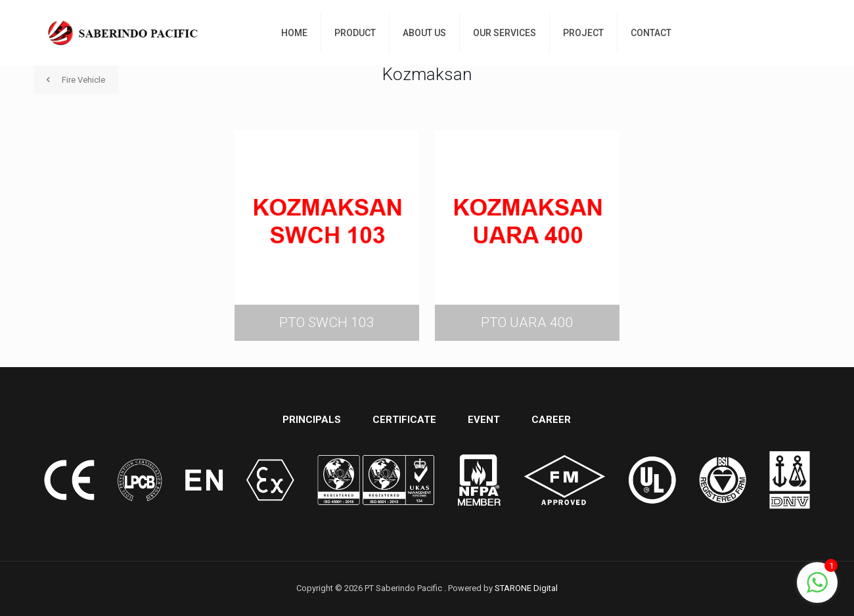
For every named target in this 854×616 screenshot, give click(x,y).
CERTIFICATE (404, 420)
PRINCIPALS (312, 420)
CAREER (551, 420)
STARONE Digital (526, 588)
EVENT (484, 420)
